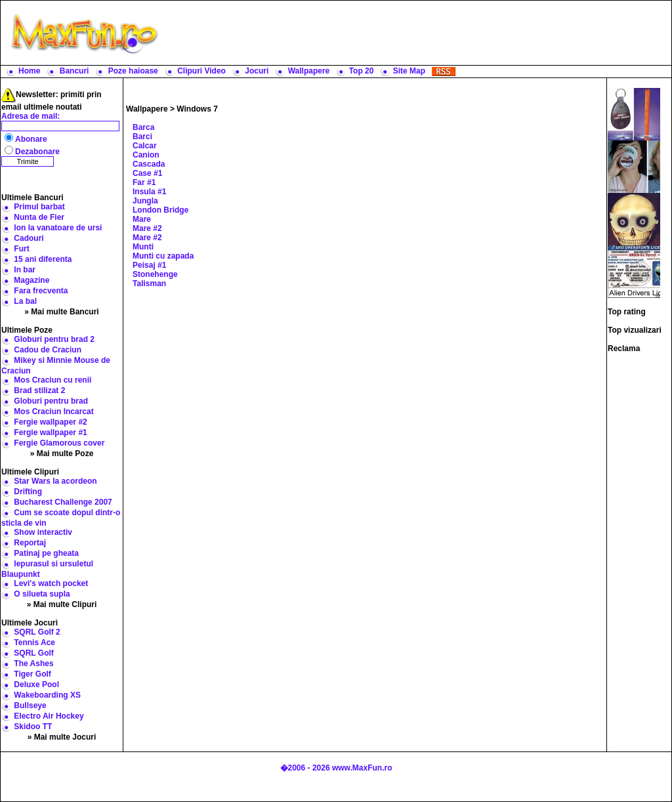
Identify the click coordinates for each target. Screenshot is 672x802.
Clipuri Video (201, 71)
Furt (21, 249)
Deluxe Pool (36, 685)
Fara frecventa (41, 291)
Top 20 (362, 71)
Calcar (145, 146)
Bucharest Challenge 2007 (63, 502)
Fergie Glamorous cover (59, 443)
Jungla (145, 201)
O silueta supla (42, 594)
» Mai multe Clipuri (62, 604)
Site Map (409, 71)
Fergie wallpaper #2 (50, 422)
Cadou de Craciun (48, 350)
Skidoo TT (33, 727)
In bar (25, 270)
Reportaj (30, 543)
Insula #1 (149, 192)
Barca (143, 127)
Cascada (149, 164)
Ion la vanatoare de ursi (58, 228)
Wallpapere (309, 71)
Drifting (28, 492)
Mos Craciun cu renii (52, 380)
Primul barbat (39, 207)
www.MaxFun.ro (362, 768)
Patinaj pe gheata (46, 553)
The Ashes (33, 664)
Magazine (31, 280)
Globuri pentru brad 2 (54, 339)
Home (29, 71)
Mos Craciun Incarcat (53, 412)
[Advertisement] (418, 33)
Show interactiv (43, 532)
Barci (142, 137)
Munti (143, 247)
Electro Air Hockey (49, 716)
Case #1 (147, 173)
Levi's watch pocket (51, 583)
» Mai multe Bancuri (61, 312)
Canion (146, 155)
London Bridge (160, 210)
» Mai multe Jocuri (62, 737)
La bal (25, 301)
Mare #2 (147, 228)
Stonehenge (155, 274)
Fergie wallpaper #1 (50, 433)
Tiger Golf (32, 674)
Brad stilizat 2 (39, 390)
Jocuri (257, 71)
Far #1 (144, 182)
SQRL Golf (33, 653)
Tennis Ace (34, 643)
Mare (142, 219)
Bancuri (74, 71)
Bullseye (30, 706)
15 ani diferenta (43, 259)
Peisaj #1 (149, 265)
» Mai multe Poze (62, 454)
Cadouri (29, 238)
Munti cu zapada (163, 256)
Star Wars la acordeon (55, 481)
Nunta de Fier (39, 217)
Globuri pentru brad (51, 401)
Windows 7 (197, 109)
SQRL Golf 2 (37, 632)
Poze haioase (133, 71)
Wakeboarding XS (47, 695)
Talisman (149, 284)
